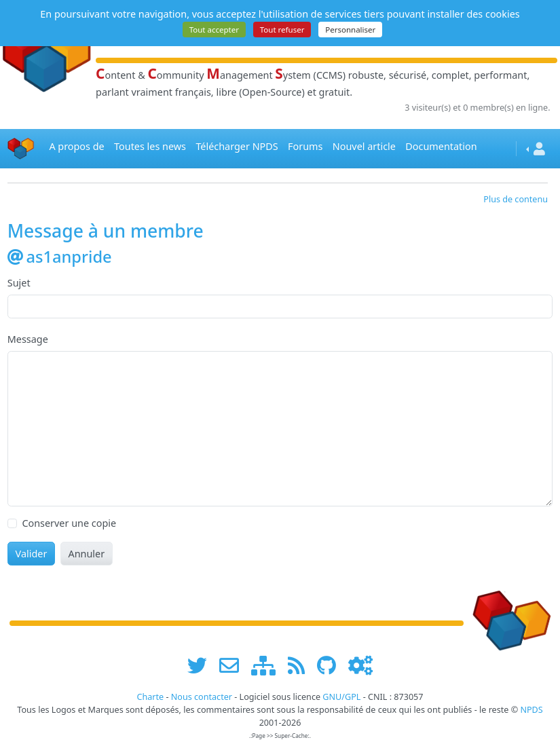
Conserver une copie (69, 523)
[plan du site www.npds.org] (268, 666)
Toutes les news (150, 146)
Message (28, 339)
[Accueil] (21, 148)
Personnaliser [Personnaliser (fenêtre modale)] (350, 30)
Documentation (441, 146)
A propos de (76, 146)
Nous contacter (202, 697)
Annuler (86, 554)
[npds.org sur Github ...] (331, 666)
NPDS (531, 710)
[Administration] (360, 666)
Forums (305, 146)
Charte (150, 697)
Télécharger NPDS (237, 146)
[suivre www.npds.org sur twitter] (202, 666)
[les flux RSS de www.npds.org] (301, 666)
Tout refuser (282, 30)
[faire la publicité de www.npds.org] (234, 666)
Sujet (19, 283)
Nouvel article (364, 146)
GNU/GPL (341, 697)
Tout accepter (214, 30)
